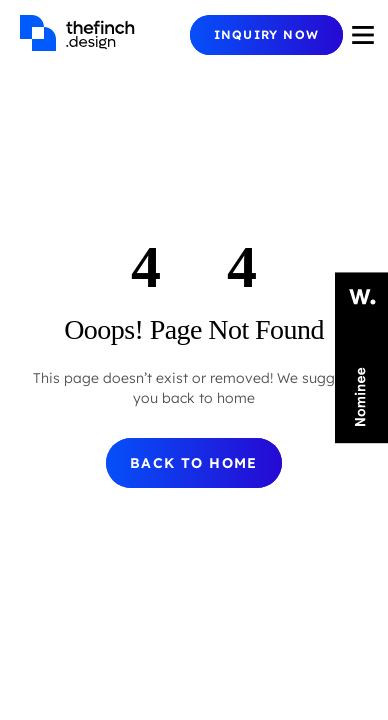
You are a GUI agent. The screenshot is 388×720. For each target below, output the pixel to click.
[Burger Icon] (363, 35)
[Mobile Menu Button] (266, 35)
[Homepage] (105, 35)
